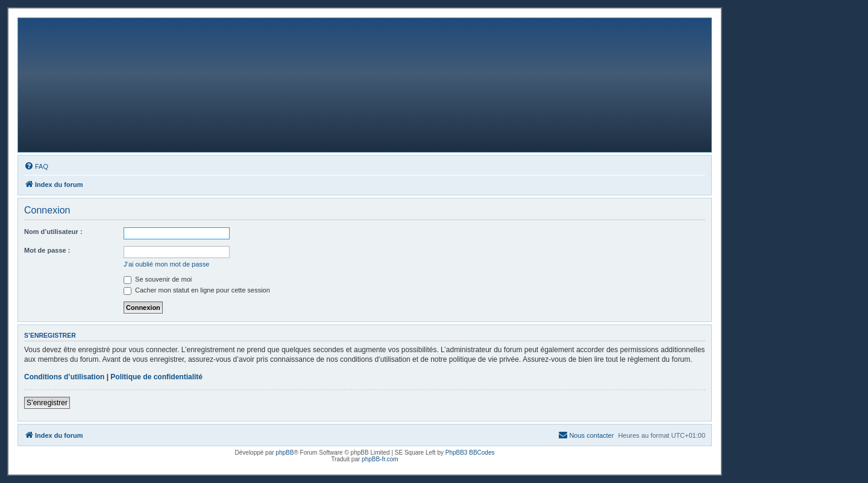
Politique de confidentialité (156, 377)
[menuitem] (36, 166)
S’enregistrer (47, 403)
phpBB (285, 453)
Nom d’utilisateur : (53, 232)
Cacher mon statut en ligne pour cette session (197, 290)
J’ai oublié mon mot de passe (166, 264)
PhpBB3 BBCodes (470, 453)
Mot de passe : (47, 250)
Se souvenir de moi (158, 279)
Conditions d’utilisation (64, 377)
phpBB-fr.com (380, 459)
